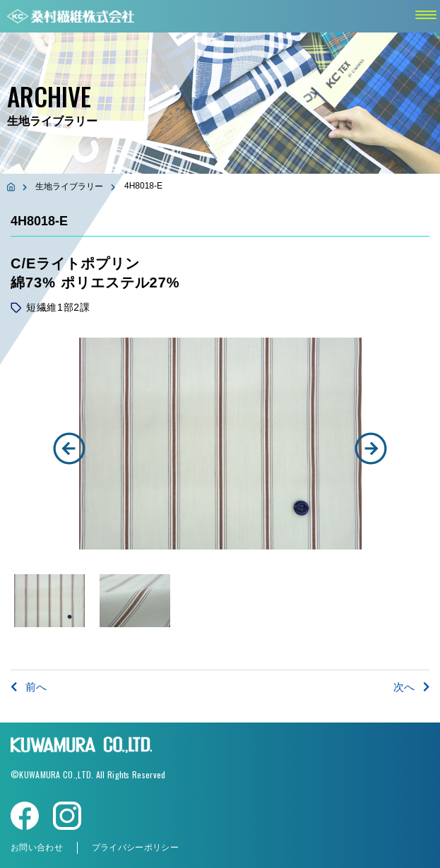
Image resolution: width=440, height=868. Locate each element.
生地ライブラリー (69, 186)
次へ (411, 687)
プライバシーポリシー (135, 848)
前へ (29, 687)
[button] (69, 448)
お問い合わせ (37, 848)
